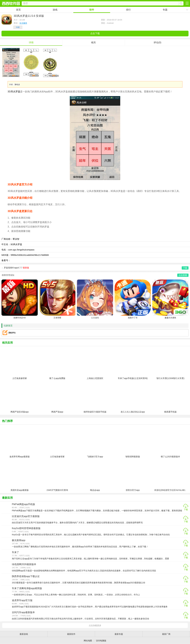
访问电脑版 (101, 641)
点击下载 (95, 33)
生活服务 (23, 23)
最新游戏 (24, 634)
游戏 (55, 10)
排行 (128, 10)
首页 (18, 10)
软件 (92, 10)
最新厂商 (166, 634)
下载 (186, 510)
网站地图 (88, 641)
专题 (165, 10)
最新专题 (119, 634)
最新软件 (71, 634)
